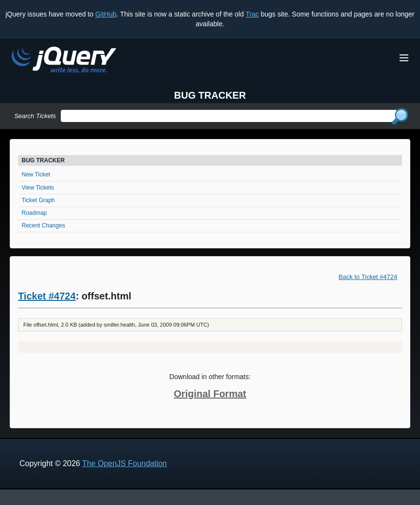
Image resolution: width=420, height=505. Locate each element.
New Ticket (36, 174)
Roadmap (35, 213)
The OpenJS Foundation (124, 463)
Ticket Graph (38, 200)
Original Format (210, 394)
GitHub (106, 14)
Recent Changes (44, 226)
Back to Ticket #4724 (368, 277)
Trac (252, 14)
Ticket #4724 (47, 296)
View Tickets (38, 188)
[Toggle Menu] (404, 58)
